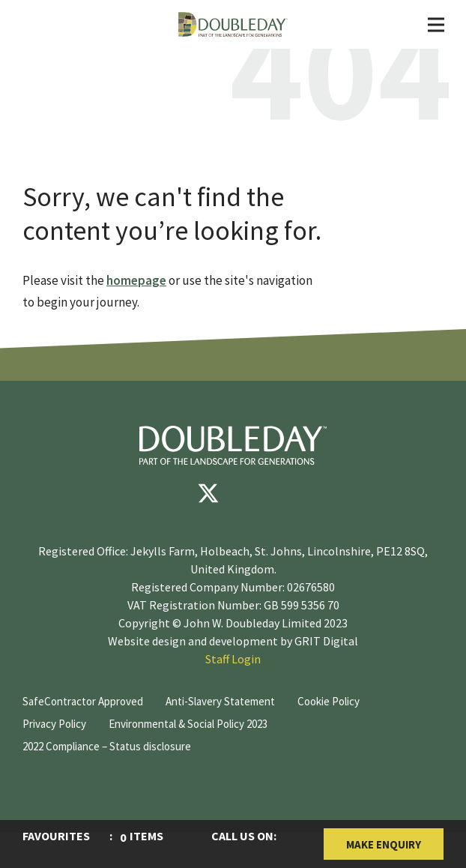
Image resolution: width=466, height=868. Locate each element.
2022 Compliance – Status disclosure (107, 746)
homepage (136, 280)
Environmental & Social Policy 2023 (188, 724)
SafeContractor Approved (83, 701)
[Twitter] (208, 493)
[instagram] (298, 493)
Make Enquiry (384, 844)
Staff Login (233, 659)
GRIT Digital (326, 641)
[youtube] (253, 493)
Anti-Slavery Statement (220, 701)
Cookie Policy (329, 701)
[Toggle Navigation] (436, 25)
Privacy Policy (54, 724)
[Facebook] (163, 493)
